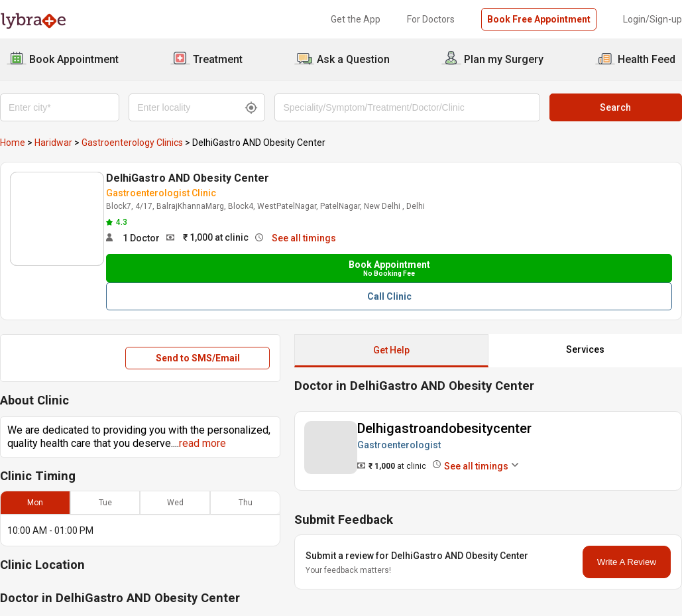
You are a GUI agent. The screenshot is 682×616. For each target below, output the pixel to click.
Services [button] (585, 349)
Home (13, 143)
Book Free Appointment (539, 19)
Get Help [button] (391, 350)
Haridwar (53, 143)
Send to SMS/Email (198, 358)
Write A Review (627, 562)
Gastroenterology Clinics (132, 143)
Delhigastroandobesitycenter (444, 428)
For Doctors (431, 19)
